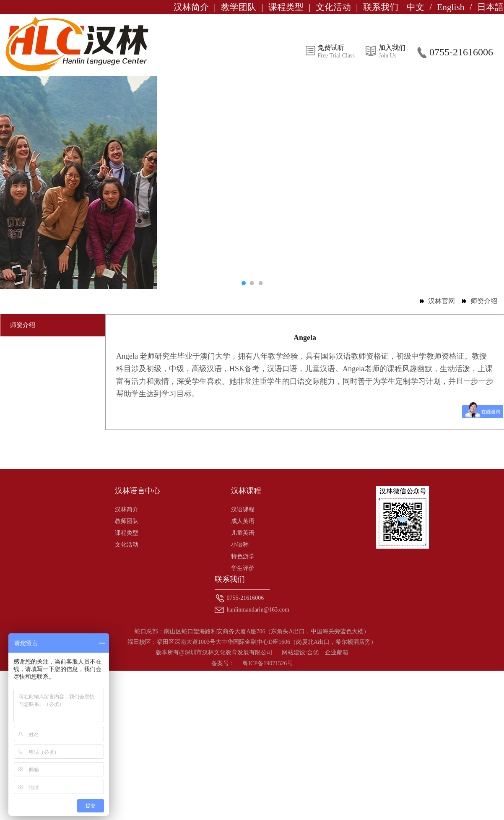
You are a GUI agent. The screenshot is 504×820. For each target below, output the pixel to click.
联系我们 (381, 7)
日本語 (490, 7)
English (451, 7)
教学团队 (239, 7)
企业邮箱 (337, 652)
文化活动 (333, 7)
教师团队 (127, 521)
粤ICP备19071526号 (268, 663)
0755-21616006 (244, 598)
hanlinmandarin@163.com (257, 610)
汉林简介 (191, 7)
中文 (416, 7)
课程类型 (286, 7)
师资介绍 (484, 301)
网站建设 (294, 652)
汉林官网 (442, 301)
